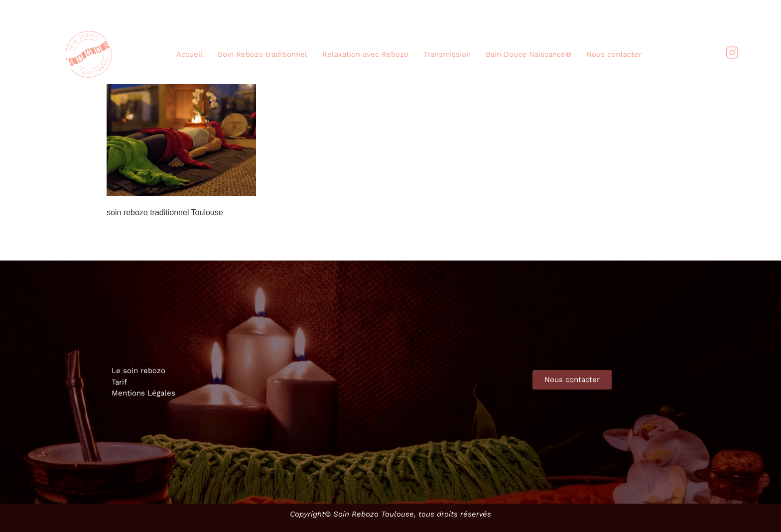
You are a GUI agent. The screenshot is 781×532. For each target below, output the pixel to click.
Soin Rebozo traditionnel (262, 54)
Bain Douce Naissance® (528, 54)
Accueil (190, 54)
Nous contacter (614, 54)
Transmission (447, 54)
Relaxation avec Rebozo (365, 54)
